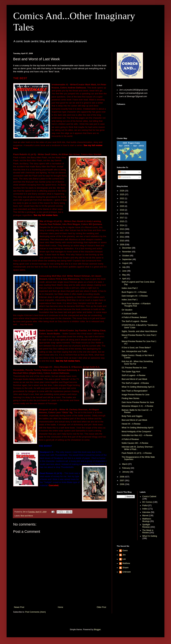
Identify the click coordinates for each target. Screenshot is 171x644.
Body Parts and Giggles (132, 416)
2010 (122, 241)
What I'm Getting (150, 536)
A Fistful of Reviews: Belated (134, 317)
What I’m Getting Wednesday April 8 (138, 428)
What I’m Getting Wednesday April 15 (138, 387)
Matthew (126, 563)
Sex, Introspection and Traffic (134, 351)
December (127, 248)
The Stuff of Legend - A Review (135, 383)
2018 (122, 214)
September (127, 259)
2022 (122, 198)
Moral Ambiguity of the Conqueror (136, 432)
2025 (122, 195)
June (125, 271)
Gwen (125, 551)
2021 (122, 202)
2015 (122, 221)
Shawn (126, 568)
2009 (122, 245)
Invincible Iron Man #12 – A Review (137, 435)
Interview (146, 512)
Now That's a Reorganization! (135, 391)
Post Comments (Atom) (35, 612)
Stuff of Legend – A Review (134, 375)
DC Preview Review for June (134, 368)
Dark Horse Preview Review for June (138, 402)
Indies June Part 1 (130, 300)
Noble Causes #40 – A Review (135, 443)
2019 (122, 210)
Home (61, 607)
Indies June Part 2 (130, 288)
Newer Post (19, 607)
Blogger (97, 630)
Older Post (101, 607)
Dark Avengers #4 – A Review (135, 296)
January (126, 472)
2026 (122, 191)
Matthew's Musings (147, 520)
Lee (124, 559)
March (125, 464)
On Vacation (127, 310)
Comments (125, 177)
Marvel (145, 516)
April (124, 279)
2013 (122, 229)
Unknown (127, 572)
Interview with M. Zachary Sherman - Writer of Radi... (138, 448)
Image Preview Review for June (136, 395)
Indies (145, 509)
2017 (122, 218)
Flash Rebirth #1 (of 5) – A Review (137, 453)
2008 (122, 477)
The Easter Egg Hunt (131, 372)
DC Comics (147, 502)
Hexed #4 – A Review (131, 424)
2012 (122, 233)
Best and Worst (27, 516)
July (124, 267)
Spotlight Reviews (146, 526)
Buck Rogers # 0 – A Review (134, 292)
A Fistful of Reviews (130, 439)
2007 (122, 481)
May (124, 275)
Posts (122, 172)
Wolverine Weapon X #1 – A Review (137, 406)
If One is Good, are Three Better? (136, 348)
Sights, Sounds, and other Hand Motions (139, 331)
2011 (122, 237)
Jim (124, 555)
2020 (122, 206)
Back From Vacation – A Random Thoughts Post (136, 305)
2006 (122, 484)
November (127, 252)
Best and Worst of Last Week (134, 379)
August (126, 263)
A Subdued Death (129, 314)
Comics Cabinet (149, 496)
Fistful (145, 506)
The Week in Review (148, 531)
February (126, 468)
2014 (122, 225)
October (126, 256)
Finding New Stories (130, 398)
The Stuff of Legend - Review (134, 321)
